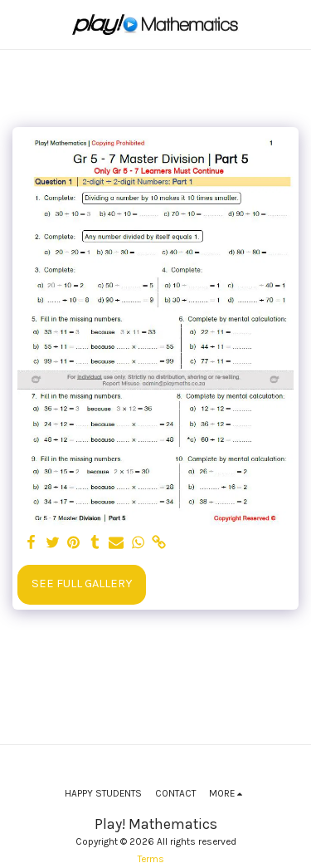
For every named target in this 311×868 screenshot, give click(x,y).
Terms (151, 859)
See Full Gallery (82, 584)
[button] (18, 24)
